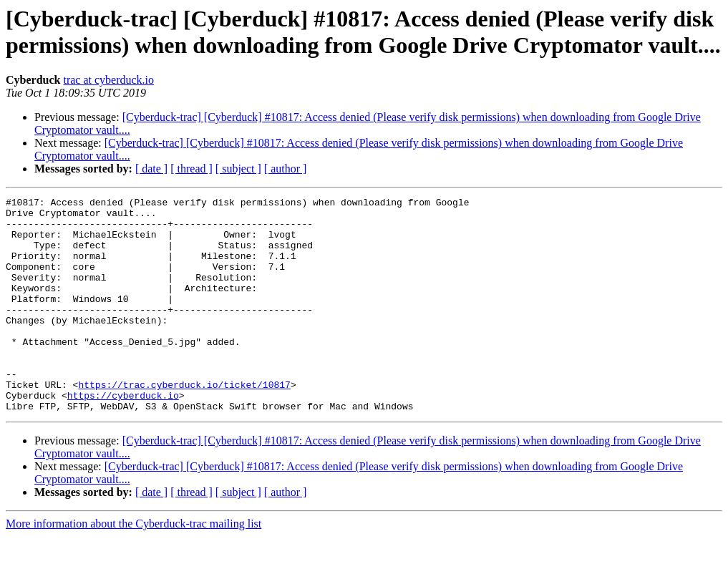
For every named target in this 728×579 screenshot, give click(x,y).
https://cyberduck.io (123, 436)
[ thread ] (191, 169)
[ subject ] (238, 169)
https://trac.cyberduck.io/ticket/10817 (184, 423)
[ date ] (151, 169)
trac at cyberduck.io (108, 80)
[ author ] (286, 169)
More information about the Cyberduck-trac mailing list (134, 566)
